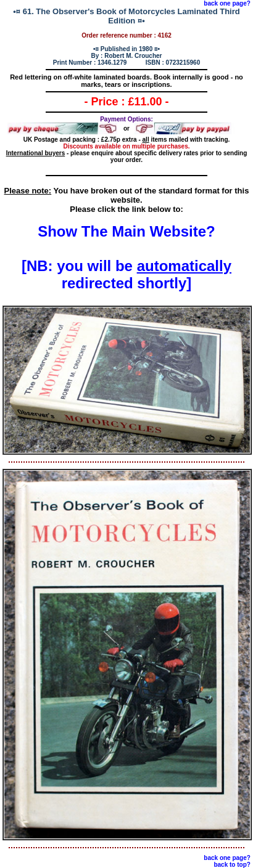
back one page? (227, 3)
